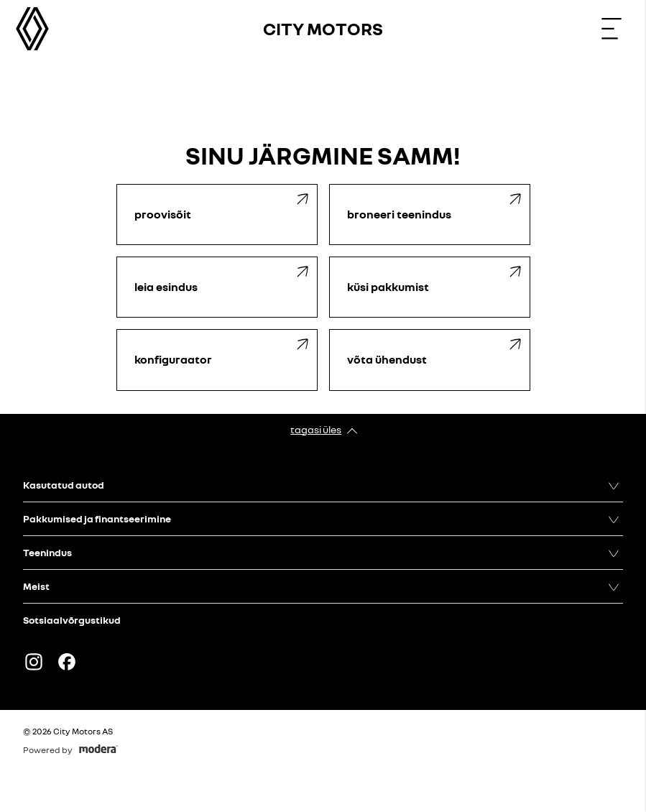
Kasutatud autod (64, 485)
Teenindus (47, 552)
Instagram (34, 662)
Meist (36, 586)
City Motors (323, 28)
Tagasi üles (316, 429)
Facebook (67, 662)
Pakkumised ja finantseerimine (97, 518)
